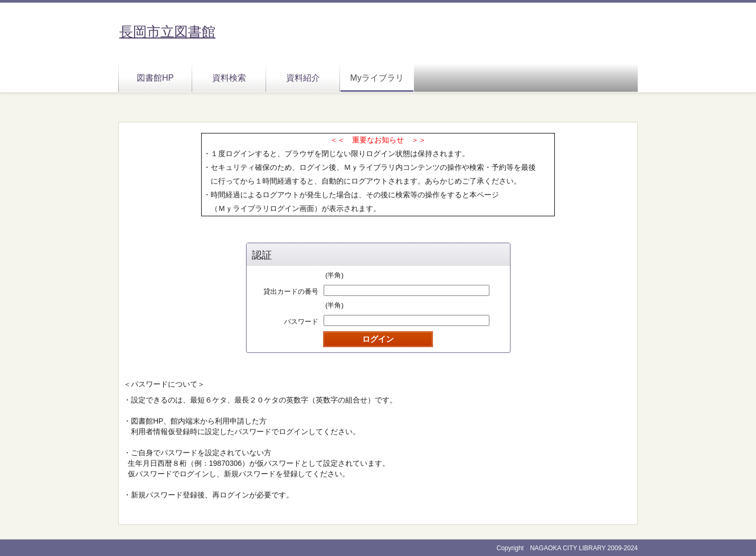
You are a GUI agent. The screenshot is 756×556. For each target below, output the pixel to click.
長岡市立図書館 (167, 32)
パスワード (301, 322)
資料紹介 (303, 78)
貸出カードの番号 (291, 291)
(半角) (334, 275)
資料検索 (229, 78)
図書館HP (155, 78)
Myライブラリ (377, 78)
